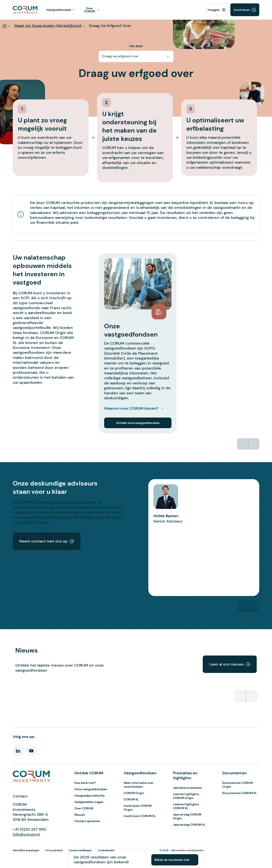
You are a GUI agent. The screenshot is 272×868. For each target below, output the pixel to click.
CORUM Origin (134, 793)
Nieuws (80, 815)
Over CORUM (84, 808)
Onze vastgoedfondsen (91, 789)
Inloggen (214, 10)
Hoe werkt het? (85, 783)
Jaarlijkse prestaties (187, 788)
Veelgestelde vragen (89, 802)
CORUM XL (131, 799)
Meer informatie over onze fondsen (139, 785)
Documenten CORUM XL (240, 793)
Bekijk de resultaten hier (172, 860)
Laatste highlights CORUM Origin (186, 796)
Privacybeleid (54, 850)
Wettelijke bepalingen (26, 850)
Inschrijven (242, 10)
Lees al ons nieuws (230, 664)
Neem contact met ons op (47, 541)
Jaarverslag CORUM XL (189, 825)
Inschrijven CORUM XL (140, 816)
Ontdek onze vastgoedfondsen (138, 423)
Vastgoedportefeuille (89, 796)
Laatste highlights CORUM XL (186, 806)
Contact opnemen (87, 821)
